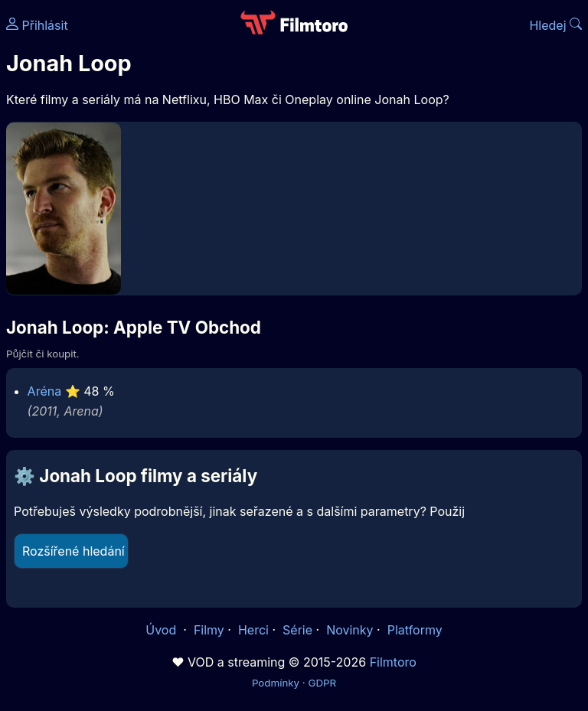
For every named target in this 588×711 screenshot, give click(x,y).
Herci (253, 630)
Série (297, 630)
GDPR (322, 683)
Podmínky (276, 683)
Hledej (555, 25)
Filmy (209, 630)
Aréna (45, 391)
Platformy (415, 630)
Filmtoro (393, 662)
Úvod (162, 630)
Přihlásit (37, 25)
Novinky (350, 630)
